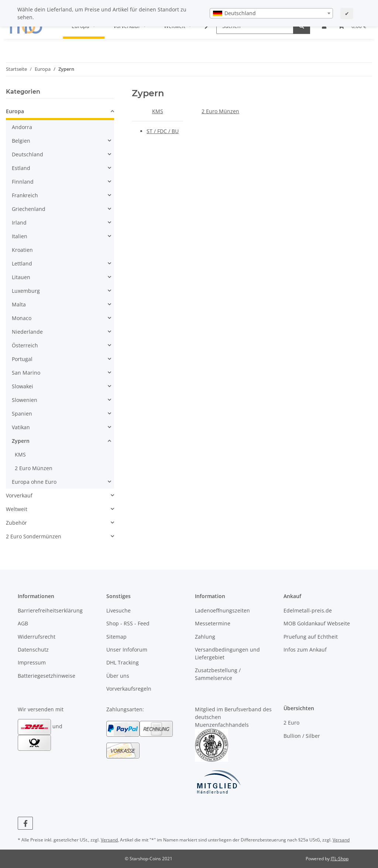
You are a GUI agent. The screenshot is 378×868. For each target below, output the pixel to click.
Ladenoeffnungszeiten (222, 610)
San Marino (26, 373)
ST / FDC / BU (163, 131)
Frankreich (25, 195)
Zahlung (205, 637)
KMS (158, 111)
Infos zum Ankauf (305, 650)
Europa (15, 111)
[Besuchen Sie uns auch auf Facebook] (25, 823)
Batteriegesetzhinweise (47, 676)
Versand (109, 840)
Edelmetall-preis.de (308, 610)
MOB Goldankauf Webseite (317, 623)
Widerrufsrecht (37, 637)
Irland (19, 223)
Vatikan (21, 427)
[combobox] (271, 13)
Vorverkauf (19, 495)
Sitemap (116, 637)
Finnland (23, 182)
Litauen (21, 277)
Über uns (118, 676)
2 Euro (291, 723)
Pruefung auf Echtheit (311, 637)
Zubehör (16, 523)
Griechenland (29, 209)
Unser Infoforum (127, 650)
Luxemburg (26, 291)
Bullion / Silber (302, 736)
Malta (19, 304)
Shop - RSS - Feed (128, 623)
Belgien (21, 141)
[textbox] (271, 13)
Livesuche (118, 610)
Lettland (22, 263)
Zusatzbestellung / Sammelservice (218, 674)
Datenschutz (33, 650)
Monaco (22, 318)
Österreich (25, 345)
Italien (20, 236)
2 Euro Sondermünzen (34, 536)
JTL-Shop (340, 859)
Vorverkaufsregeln (129, 689)
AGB (23, 623)
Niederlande (27, 332)
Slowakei (23, 386)
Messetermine (213, 623)
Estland (21, 168)
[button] (60, 112)
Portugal (22, 359)
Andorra (22, 127)
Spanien (22, 414)
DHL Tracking (123, 662)
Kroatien (22, 250)
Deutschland (28, 154)
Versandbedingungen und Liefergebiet (227, 653)
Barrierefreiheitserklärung (50, 610)
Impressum (32, 662)
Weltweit (17, 509)
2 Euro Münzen (220, 111)
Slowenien (25, 400)
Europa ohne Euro (34, 482)
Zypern (21, 441)
